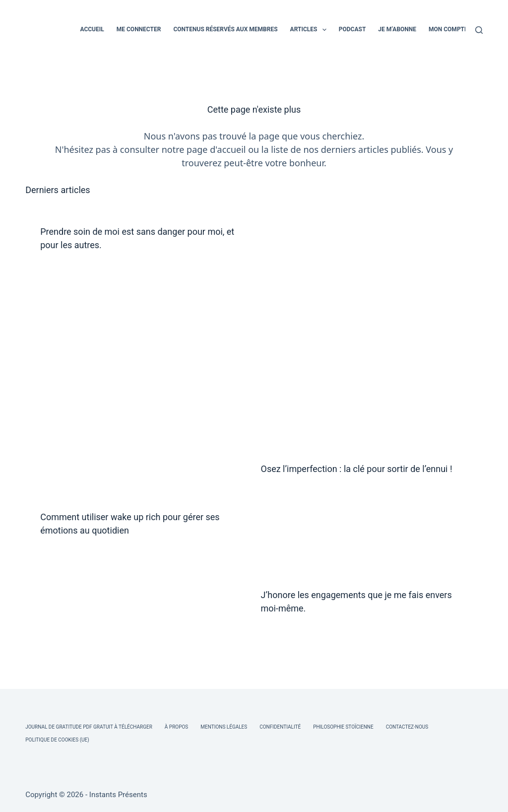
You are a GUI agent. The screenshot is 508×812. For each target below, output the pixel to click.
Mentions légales (224, 727)
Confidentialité (280, 727)
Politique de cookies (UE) (57, 740)
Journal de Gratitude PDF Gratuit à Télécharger (89, 727)
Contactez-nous (407, 727)
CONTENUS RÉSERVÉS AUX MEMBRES (225, 29)
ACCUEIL (92, 29)
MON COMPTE (448, 29)
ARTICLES (310, 30)
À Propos (176, 727)
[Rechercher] (479, 30)
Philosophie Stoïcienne (343, 727)
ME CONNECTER (139, 29)
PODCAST (352, 29)
